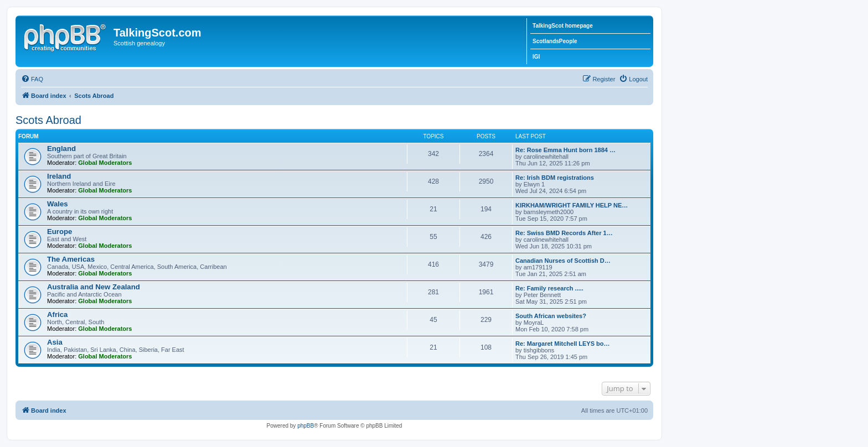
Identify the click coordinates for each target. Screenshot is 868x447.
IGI (536, 57)
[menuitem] (32, 79)
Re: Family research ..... (549, 288)
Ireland (59, 176)
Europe (60, 232)
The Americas (71, 259)
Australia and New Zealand (94, 287)
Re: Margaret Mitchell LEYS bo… (563, 344)
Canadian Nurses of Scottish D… (563, 261)
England (61, 149)
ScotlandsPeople (555, 41)
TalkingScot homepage (563, 26)
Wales (58, 204)
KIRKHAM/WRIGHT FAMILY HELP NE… (572, 205)
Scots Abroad (48, 120)
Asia (55, 342)
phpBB (306, 426)
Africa (57, 315)
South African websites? (551, 316)
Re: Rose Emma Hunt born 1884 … (565, 150)
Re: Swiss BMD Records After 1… (564, 233)
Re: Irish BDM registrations (555, 178)
